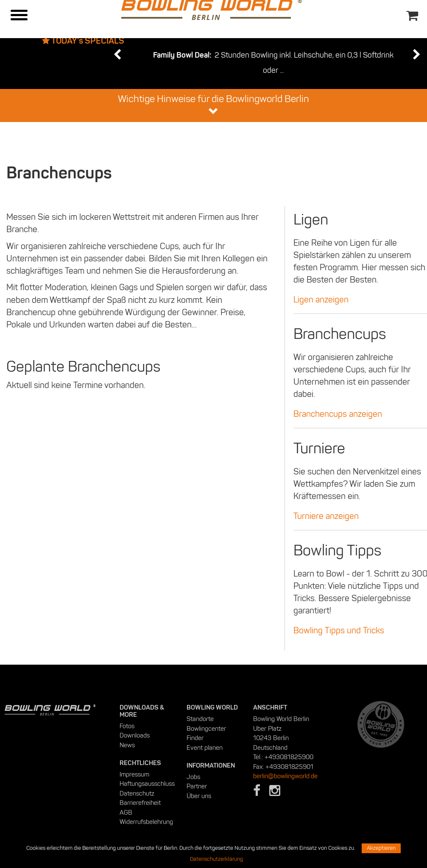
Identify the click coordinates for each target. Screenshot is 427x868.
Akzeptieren (381, 848)
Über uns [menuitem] (199, 796)
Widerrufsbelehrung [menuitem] (146, 822)
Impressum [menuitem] (134, 774)
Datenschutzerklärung (216, 859)
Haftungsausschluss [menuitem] (147, 784)
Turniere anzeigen (326, 516)
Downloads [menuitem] (135, 735)
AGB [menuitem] (126, 813)
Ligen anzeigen (321, 300)
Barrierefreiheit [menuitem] (140, 803)
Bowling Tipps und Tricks (339, 630)
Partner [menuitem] (197, 786)
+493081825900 (289, 757)
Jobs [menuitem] (193, 777)
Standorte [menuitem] (200, 719)
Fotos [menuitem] (127, 726)
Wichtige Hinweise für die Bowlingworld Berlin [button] (213, 105)
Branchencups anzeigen (338, 414)
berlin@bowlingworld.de (285, 776)
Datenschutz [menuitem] (137, 793)
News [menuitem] (127, 745)
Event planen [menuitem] (205, 748)
